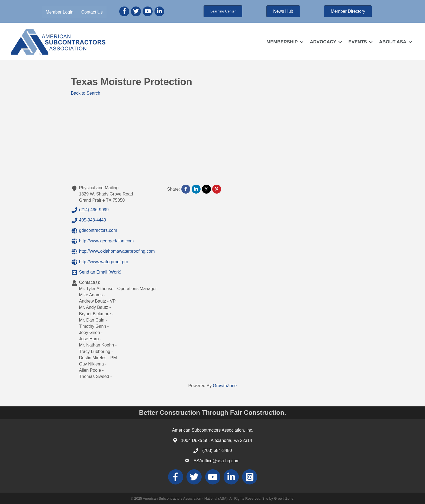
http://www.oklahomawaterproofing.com (113, 252)
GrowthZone (225, 386)
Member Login (59, 12)
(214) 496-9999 (90, 210)
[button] (223, 11)
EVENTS (358, 42)
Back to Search (86, 93)
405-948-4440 (89, 220)
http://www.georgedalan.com (102, 241)
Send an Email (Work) (96, 272)
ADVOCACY (323, 42)
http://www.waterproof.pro (100, 262)
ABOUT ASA (393, 42)
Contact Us (92, 12)
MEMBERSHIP (282, 42)
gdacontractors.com (94, 231)
